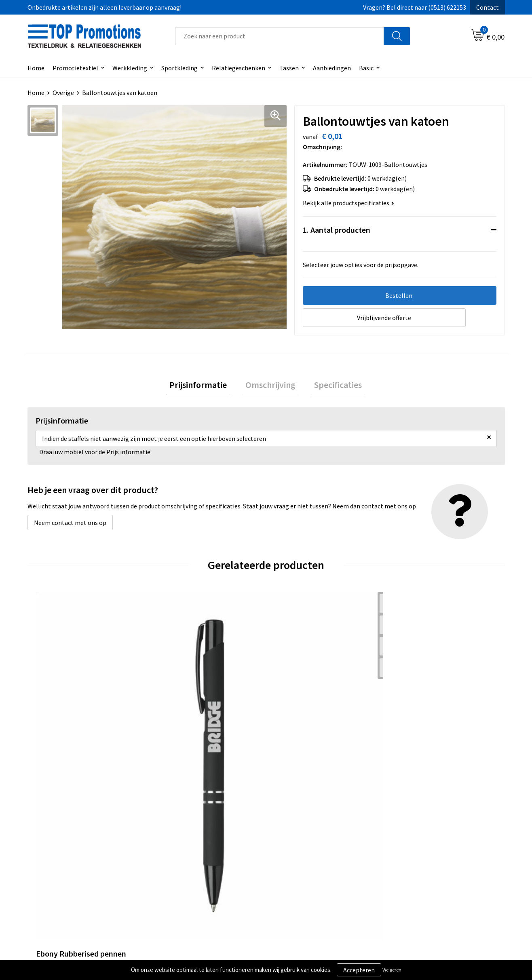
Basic (366, 68)
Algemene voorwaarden (309, 848)
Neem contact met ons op (70, 526)
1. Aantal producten (337, 230)
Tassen (289, 68)
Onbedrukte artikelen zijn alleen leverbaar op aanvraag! (104, 7)
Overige (63, 93)
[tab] (205, 387)
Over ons (170, 848)
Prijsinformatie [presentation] (205, 387)
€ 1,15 (294, 726)
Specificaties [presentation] (331, 387)
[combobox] (280, 36)
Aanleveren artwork (421, 860)
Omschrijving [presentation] (270, 387)
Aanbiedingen (332, 68)
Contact (488, 7)
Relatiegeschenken (239, 68)
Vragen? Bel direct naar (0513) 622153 (415, 7)
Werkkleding (130, 68)
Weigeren (392, 970)
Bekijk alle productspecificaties (348, 203)
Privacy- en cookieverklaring (315, 860)
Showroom (409, 848)
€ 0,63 (174, 726)
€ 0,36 (55, 726)
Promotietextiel (75, 68)
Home (36, 68)
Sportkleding (179, 68)
